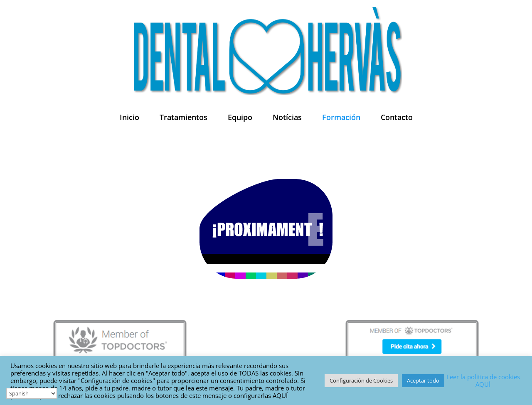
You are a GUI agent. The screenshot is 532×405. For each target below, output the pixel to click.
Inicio (129, 117)
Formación (341, 117)
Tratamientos (183, 117)
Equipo (240, 117)
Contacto (397, 117)
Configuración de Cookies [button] (361, 380)
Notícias (287, 117)
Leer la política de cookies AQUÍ (483, 380)
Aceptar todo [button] (423, 380)
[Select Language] (32, 393)
